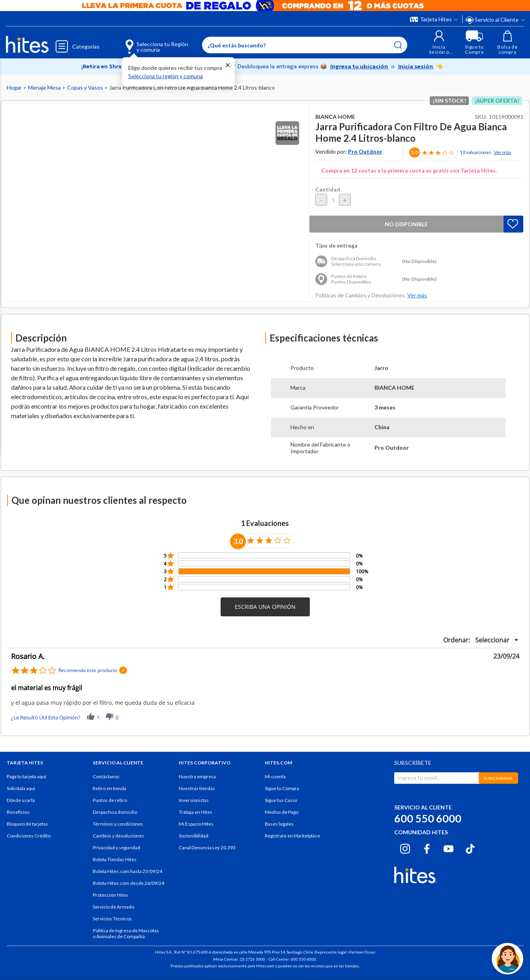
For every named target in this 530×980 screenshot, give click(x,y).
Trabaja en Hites (196, 812)
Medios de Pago (282, 812)
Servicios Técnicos (112, 919)
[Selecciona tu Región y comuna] (145, 42)
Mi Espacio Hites (196, 824)
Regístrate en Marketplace (292, 836)
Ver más (503, 152)
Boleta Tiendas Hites (115, 859)
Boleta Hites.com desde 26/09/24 (128, 883)
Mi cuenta (275, 776)
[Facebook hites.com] (427, 847)
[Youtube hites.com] (449, 847)
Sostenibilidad (194, 836)
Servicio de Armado (113, 907)
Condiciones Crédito (29, 836)
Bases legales (279, 824)
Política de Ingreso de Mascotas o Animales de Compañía (126, 933)
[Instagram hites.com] (405, 847)
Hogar (15, 87)
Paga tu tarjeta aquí (26, 776)
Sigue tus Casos (281, 800)
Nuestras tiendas (197, 788)
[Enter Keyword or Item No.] (305, 45)
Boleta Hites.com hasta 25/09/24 (127, 871)
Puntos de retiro (110, 800)
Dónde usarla (21, 800)
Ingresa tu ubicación (360, 66)
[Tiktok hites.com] (470, 847)
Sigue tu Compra (282, 788)
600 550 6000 (428, 818)
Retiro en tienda (110, 788)
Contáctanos (106, 776)
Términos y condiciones (118, 824)
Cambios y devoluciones (118, 836)
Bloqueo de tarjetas (27, 824)
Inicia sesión (416, 66)
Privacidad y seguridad (116, 848)
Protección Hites (110, 895)
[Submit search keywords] (398, 45)
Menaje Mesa (45, 87)
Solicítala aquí (21, 788)
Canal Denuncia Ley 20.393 (207, 848)
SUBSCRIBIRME (498, 778)
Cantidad (328, 189)
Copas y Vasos (86, 87)
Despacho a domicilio (115, 812)
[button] (439, 42)
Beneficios (18, 812)
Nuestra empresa (197, 776)
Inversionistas (194, 800)
